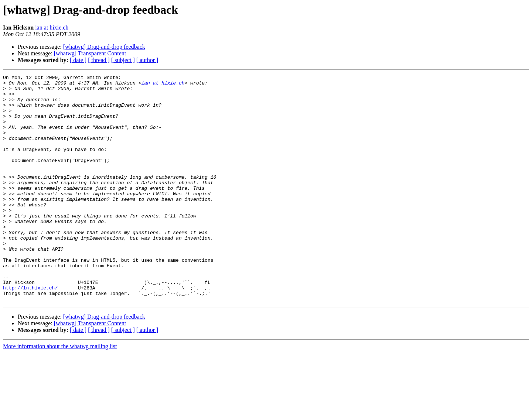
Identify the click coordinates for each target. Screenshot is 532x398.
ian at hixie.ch (52, 28)
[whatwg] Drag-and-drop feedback (104, 47)
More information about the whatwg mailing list (60, 392)
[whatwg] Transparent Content (90, 53)
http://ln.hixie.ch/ (30, 331)
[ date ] (78, 60)
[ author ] (147, 60)
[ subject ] (123, 60)
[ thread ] (99, 60)
